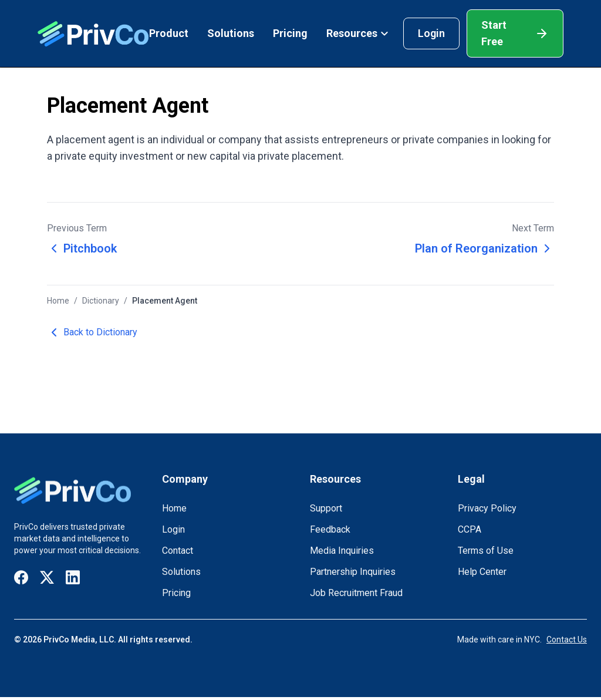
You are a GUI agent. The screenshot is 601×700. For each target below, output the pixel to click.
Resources (358, 33)
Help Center (482, 572)
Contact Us (567, 640)
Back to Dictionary (92, 332)
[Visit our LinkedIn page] (73, 578)
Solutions (231, 33)
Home (58, 301)
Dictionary (101, 301)
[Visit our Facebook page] (21, 578)
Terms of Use (486, 551)
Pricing (290, 33)
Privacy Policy (487, 508)
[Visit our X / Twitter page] (47, 578)
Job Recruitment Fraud (356, 593)
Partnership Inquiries (353, 572)
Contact (178, 551)
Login (431, 33)
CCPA (470, 529)
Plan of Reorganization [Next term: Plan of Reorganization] (484, 248)
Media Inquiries (342, 551)
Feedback (330, 529)
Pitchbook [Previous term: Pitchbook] (82, 248)
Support (326, 508)
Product (169, 33)
